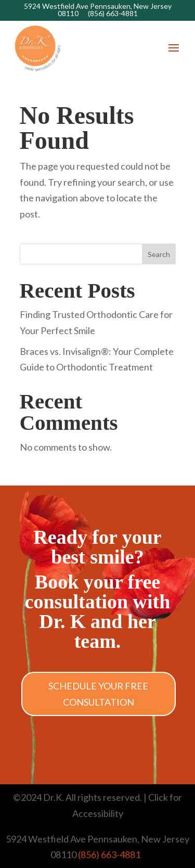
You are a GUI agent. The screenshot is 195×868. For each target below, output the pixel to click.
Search (159, 254)
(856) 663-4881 (113, 13)
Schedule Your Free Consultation (98, 694)
